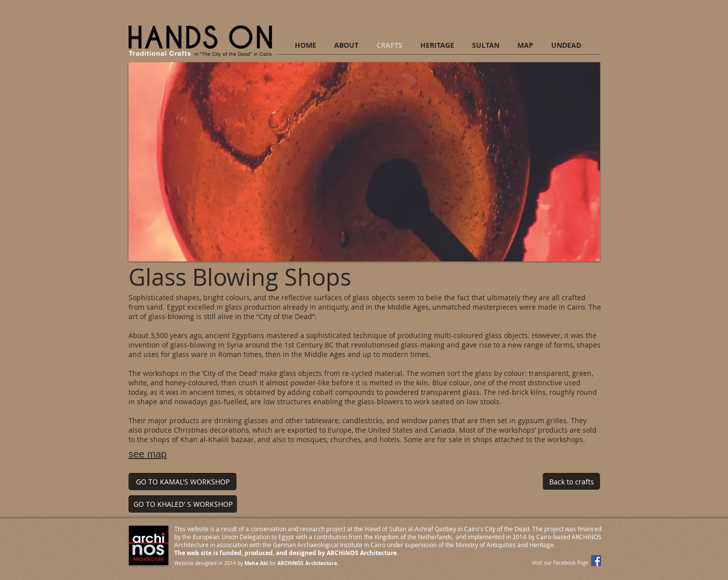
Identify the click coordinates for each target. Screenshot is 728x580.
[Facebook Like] (541, 513)
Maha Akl (256, 563)
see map (148, 454)
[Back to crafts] (571, 482)
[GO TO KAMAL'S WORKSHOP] (182, 482)
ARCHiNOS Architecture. (308, 563)
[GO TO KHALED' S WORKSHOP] (183, 504)
